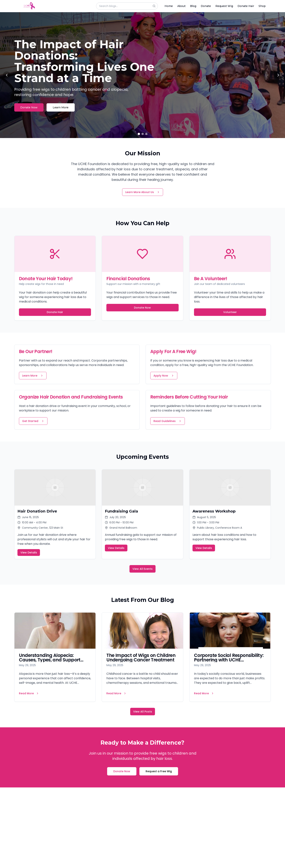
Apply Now (164, 376)
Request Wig (224, 6)
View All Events (142, 569)
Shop (262, 6)
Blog (193, 6)
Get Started (33, 421)
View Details (29, 553)
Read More (29, 693)
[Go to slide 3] (146, 134)
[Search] (155, 6)
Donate (206, 6)
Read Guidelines (168, 421)
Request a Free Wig (159, 771)
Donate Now (29, 107)
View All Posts (143, 712)
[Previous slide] (7, 75)
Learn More (61, 107)
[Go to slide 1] (139, 134)
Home (169, 6)
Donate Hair (246, 6)
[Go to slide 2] (143, 134)
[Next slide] (278, 75)
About (181, 6)
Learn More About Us (143, 192)
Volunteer (230, 312)
